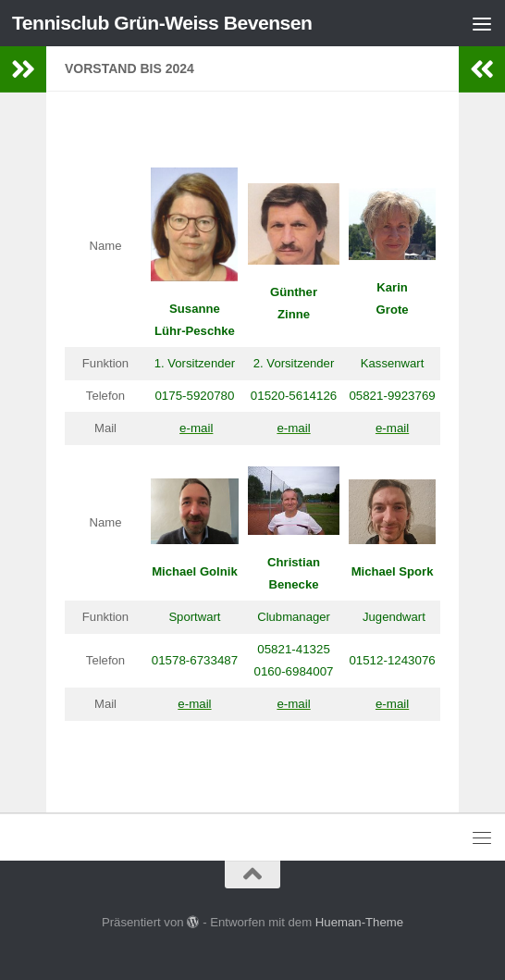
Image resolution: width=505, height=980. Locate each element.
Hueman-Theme (359, 922)
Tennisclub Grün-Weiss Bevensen (162, 23)
